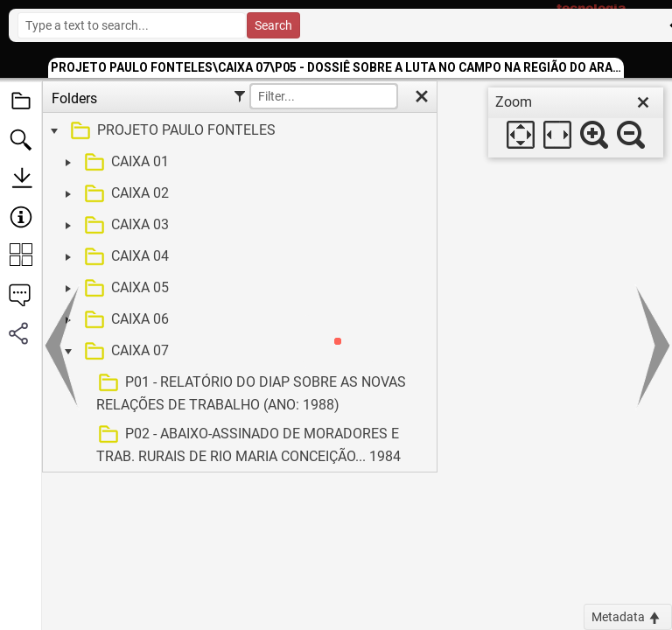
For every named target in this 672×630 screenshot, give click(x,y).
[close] (643, 102)
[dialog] (576, 122)
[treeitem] (238, 131)
